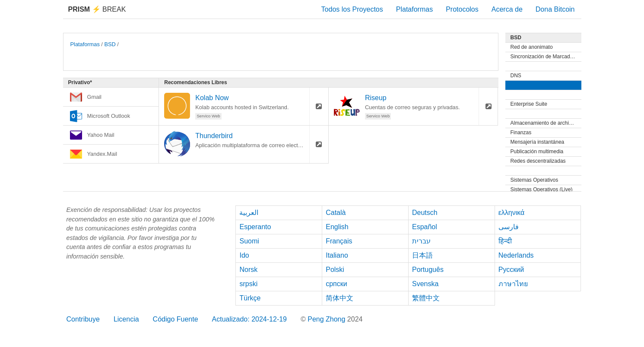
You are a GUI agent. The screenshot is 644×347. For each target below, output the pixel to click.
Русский (511, 270)
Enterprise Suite (529, 104)
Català (336, 213)
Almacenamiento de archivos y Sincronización (546, 123)
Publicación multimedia (537, 151)
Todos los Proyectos (352, 9)
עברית (421, 241)
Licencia (126, 319)
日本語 (422, 255)
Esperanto (255, 227)
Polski (335, 270)
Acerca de (507, 9)
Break (97, 9)
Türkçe (250, 298)
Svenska (425, 284)
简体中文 (339, 298)
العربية (249, 213)
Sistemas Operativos (535, 180)
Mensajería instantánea (538, 142)
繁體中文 (426, 298)
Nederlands (516, 255)
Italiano (337, 255)
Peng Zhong (327, 319)
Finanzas (521, 132)
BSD (110, 44)
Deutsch (425, 213)
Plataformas (414, 9)
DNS (516, 76)
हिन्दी (505, 241)
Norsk (248, 270)
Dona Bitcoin (555, 9)
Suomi (249, 241)
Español (425, 227)
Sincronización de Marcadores (545, 57)
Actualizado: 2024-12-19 (249, 319)
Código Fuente (176, 319)
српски (336, 284)
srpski (248, 284)
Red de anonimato (532, 47)
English (337, 227)
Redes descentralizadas (538, 161)
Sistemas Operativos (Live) (542, 189)
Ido (244, 255)
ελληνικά (512, 213)
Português (428, 270)
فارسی (509, 227)
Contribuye (83, 319)
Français (339, 241)
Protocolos (462, 9)
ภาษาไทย (513, 284)
